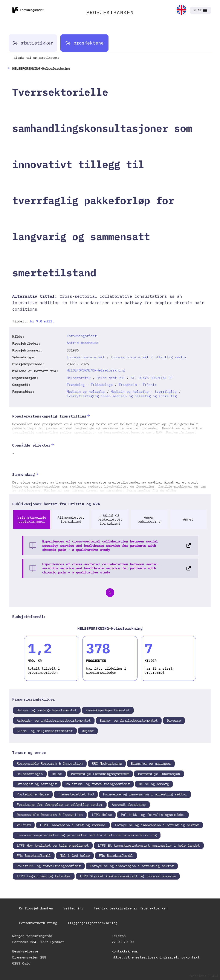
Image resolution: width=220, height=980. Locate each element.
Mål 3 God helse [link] (75, 855)
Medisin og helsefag (86, 391)
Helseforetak (79, 378)
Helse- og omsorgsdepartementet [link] (47, 710)
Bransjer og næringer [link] (151, 763)
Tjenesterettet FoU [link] (76, 794)
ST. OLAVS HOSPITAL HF (152, 378)
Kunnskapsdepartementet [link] (108, 710)
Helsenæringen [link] (30, 774)
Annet (188, 519)
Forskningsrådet (82, 336)
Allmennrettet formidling (71, 519)
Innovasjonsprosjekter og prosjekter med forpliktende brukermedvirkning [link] (87, 835)
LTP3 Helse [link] (102, 815)
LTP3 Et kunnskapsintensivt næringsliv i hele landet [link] (149, 845)
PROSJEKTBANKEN (110, 12)
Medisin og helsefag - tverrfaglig (144, 391)
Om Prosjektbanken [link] (36, 908)
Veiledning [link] (73, 908)
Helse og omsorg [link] (154, 784)
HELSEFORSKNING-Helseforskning (96, 370)
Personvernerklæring (38, 923)
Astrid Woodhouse (83, 343)
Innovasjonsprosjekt (86, 357)
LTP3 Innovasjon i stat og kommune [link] (73, 825)
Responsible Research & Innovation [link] (50, 763)
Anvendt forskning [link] (129, 804)
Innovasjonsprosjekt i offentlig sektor (149, 357)
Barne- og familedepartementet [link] (129, 720)
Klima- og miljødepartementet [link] (45, 731)
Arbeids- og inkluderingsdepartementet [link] (54, 720)
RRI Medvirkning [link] (107, 763)
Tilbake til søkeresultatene (36, 58)
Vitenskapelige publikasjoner (32, 519)
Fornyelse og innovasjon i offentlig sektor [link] (145, 794)
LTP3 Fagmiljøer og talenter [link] (44, 876)
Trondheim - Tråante (138, 385)
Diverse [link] (174, 720)
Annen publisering (149, 519)
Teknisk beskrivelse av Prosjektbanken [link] (131, 908)
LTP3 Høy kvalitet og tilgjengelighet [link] (53, 845)
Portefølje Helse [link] (33, 794)
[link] (181, 10)
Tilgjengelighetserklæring (92, 923)
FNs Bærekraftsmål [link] (34, 855)
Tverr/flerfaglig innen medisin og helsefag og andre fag (122, 396)
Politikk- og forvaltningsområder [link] (98, 784)
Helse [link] (57, 774)
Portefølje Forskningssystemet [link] (100, 774)
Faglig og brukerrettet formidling (110, 519)
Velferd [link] (24, 825)
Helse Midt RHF (111, 378)
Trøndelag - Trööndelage (90, 385)
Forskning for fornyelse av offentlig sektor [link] (60, 804)
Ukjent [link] (88, 731)
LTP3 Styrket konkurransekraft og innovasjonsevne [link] (128, 876)
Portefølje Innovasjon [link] (159, 774)
